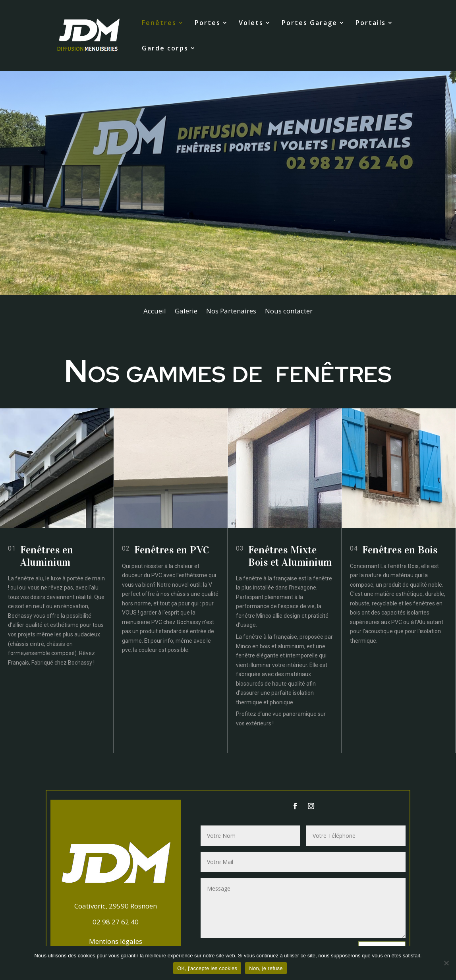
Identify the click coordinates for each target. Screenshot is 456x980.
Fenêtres (159, 23)
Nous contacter (289, 312)
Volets (251, 23)
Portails (371, 23)
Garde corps (165, 49)
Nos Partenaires (231, 312)
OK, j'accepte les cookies (207, 968)
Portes (208, 23)
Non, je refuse (266, 968)
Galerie (186, 312)
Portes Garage (309, 23)
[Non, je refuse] (446, 963)
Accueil (155, 312)
